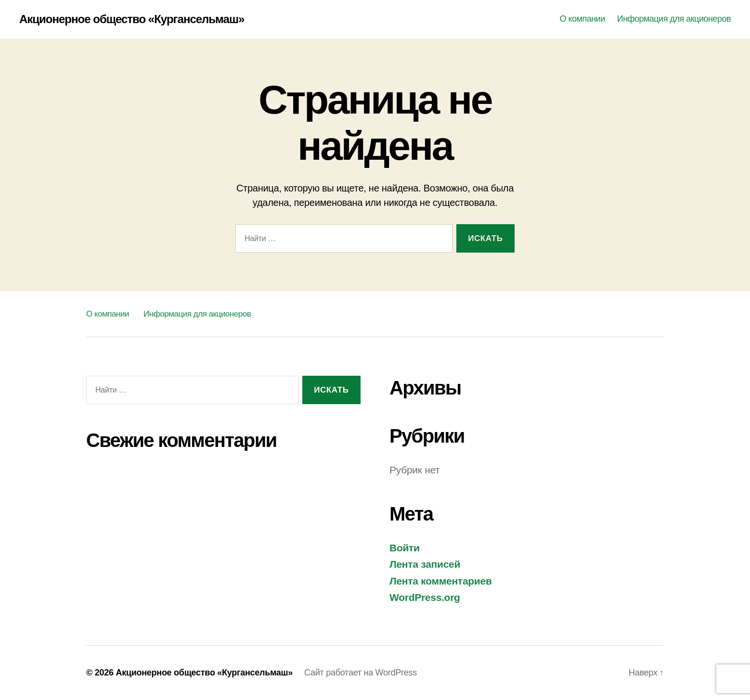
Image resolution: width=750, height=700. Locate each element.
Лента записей (425, 564)
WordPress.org (425, 597)
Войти (405, 548)
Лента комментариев (441, 581)
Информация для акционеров (674, 19)
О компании (582, 19)
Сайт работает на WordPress (361, 673)
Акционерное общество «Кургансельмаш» (132, 19)
